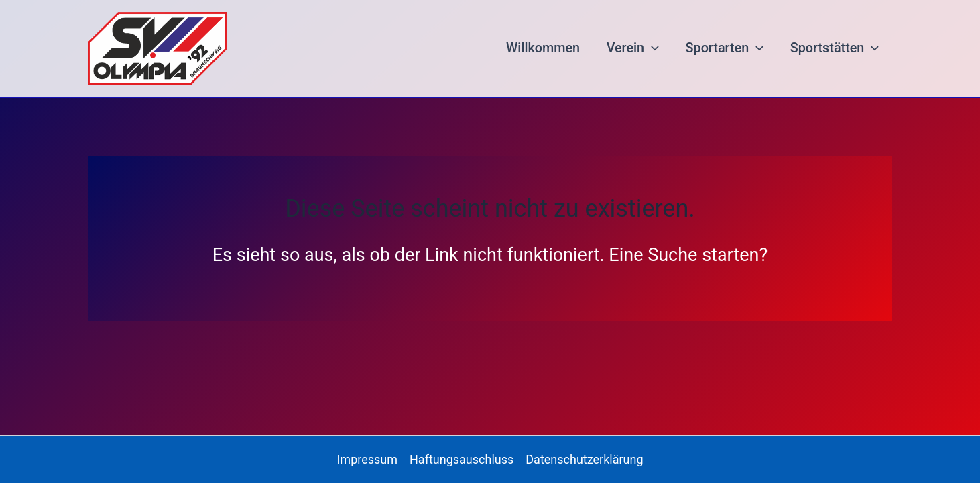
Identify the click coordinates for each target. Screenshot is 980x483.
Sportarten (725, 48)
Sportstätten (835, 48)
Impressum (367, 459)
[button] (652, 48)
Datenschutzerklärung (584, 459)
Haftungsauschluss (462, 459)
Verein (633, 48)
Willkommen (543, 48)
